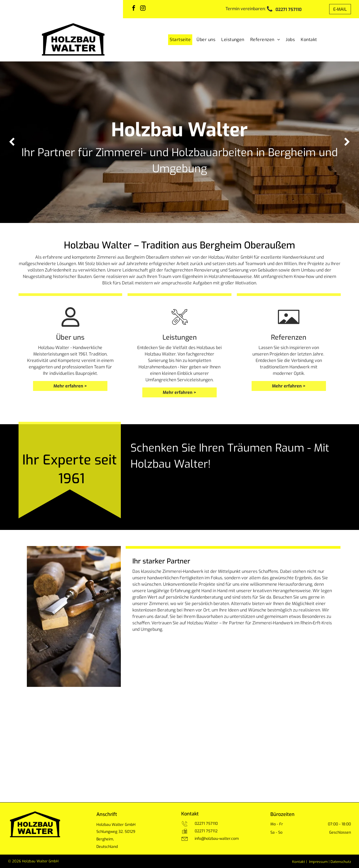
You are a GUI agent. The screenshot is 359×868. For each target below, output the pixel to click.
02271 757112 (206, 831)
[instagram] (143, 9)
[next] (347, 142)
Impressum (318, 862)
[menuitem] (179, 40)
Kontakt (299, 862)
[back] (12, 142)
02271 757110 (206, 824)
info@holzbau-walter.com (217, 839)
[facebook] (134, 9)
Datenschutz (341, 862)
